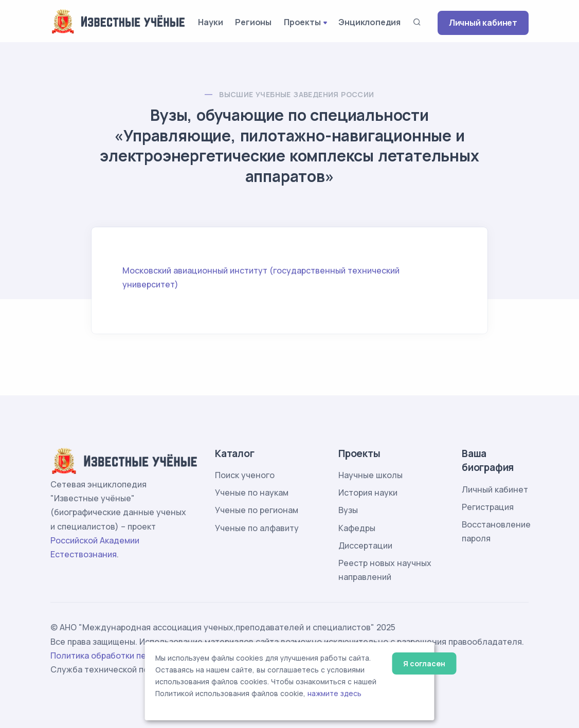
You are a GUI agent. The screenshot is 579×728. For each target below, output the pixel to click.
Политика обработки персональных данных (139, 656)
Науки (210, 22)
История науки (368, 493)
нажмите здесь (334, 694)
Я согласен (424, 663)
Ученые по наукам (252, 493)
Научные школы (370, 475)
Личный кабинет (483, 23)
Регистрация (488, 507)
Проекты (302, 22)
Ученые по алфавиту (257, 528)
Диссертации (365, 545)
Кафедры (357, 528)
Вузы (348, 510)
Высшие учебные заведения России (296, 94)
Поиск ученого (245, 475)
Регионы (253, 22)
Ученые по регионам (257, 510)
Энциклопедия (369, 22)
